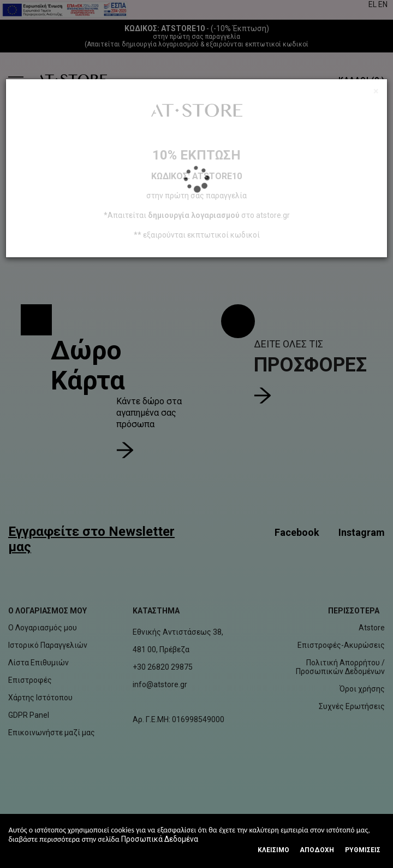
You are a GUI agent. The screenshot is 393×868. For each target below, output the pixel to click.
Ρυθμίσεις (363, 850)
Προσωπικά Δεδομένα (160, 839)
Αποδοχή (317, 850)
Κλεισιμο (273, 850)
